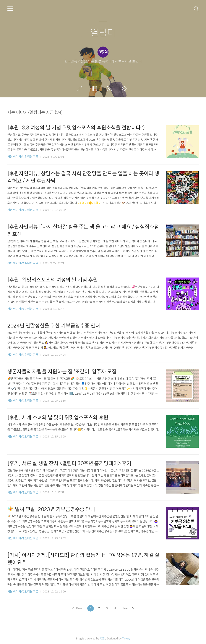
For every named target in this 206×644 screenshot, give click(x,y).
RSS (110, 89)
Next (128, 608)
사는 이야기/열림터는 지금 (23, 157)
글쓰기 (81, 89)
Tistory (126, 638)
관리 (125, 89)
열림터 (103, 33)
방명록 (96, 89)
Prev (77, 608)
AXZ (102, 638)
